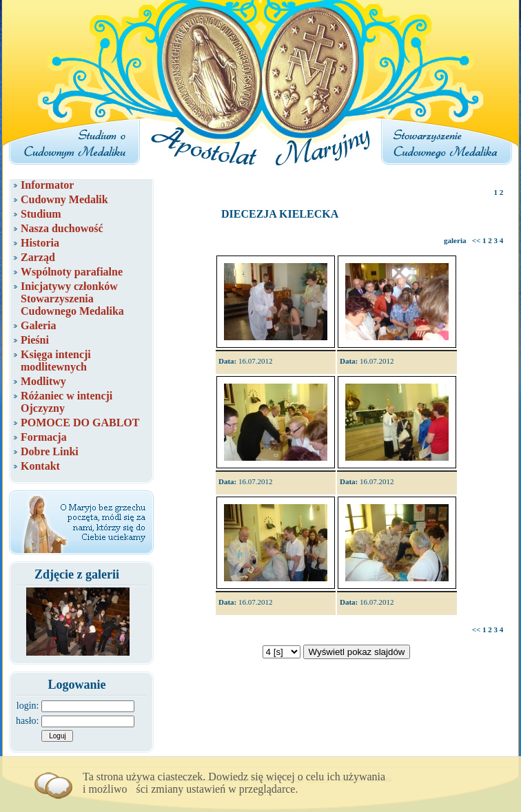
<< (477, 240)
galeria (455, 240)
